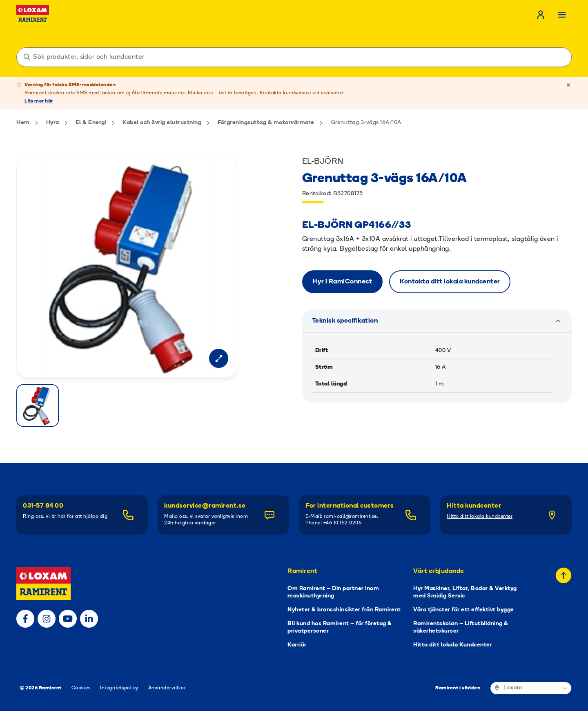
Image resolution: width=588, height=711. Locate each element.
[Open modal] (218, 358)
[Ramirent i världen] (531, 688)
